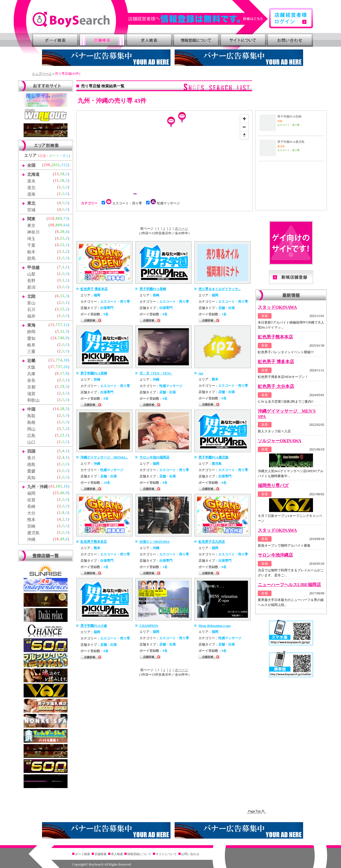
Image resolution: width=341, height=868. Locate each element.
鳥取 (31, 416)
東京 (31, 226)
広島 (31, 436)
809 (59, 225)
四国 (31, 451)
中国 (31, 409)
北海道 (33, 174)
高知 (31, 478)
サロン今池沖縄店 (275, 555)
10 (57, 539)
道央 (31, 181)
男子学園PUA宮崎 (94, 373)
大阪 (31, 367)
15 (62, 296)
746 (61, 338)
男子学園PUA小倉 (94, 626)
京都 (31, 387)
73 (66, 219)
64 (66, 225)
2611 (56, 165)
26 (66, 367)
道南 (31, 194)
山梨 (31, 274)
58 (62, 174)
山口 (31, 442)
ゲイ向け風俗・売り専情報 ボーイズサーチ (71, 20)
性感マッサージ (165, 203)
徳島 (31, 464)
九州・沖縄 (37, 487)
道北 (31, 188)
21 (62, 435)
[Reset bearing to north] (244, 135)
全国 (31, 165)
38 (66, 360)
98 (52, 225)
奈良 (31, 380)
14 (57, 409)
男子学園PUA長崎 (153, 289)
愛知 (31, 338)
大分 (31, 513)
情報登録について (196, 40)
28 (62, 409)
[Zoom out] (244, 127)
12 (62, 245)
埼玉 (31, 239)
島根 (31, 422)
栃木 (31, 252)
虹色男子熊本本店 (94, 542)
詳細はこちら (198, 19)
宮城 (31, 210)
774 (59, 360)
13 (57, 174)
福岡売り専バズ (273, 486)
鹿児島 (33, 533)
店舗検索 (102, 40)
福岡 (31, 493)
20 (62, 232)
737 (59, 367)
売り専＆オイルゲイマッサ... (220, 289)
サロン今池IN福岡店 (154, 457)
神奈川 (33, 232)
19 (62, 387)
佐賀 (31, 500)
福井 (31, 316)
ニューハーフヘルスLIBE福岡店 (289, 585)
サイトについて (243, 40)
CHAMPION (149, 626)
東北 (31, 203)
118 (51, 219)
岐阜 (31, 345)
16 (66, 486)
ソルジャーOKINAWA (279, 441)
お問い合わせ (290, 40)
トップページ (42, 74)
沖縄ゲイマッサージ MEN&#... (104, 457)
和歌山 (33, 400)
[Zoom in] (244, 119)
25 (62, 238)
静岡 (31, 332)
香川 (31, 458)
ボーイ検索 (55, 40)
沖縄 (31, 539)
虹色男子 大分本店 (276, 386)
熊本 (31, 520)
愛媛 (31, 471)
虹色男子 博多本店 (94, 289)
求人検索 (149, 40)
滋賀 (31, 394)
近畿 (31, 361)
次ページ (181, 229)
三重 (31, 352)
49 (62, 539)
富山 (31, 303)
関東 (31, 219)
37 (52, 367)
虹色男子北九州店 (212, 542)
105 (59, 486)
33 (52, 325)
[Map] (164, 153)
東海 (31, 325)
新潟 (31, 287)
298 (47, 165)
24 (54, 338)
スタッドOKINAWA (277, 307)
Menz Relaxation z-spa (215, 626)
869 (59, 219)
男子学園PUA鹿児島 (213, 457)
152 (65, 165)
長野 (31, 281)
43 (52, 486)
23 (57, 493)
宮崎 (31, 526)
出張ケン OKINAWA (155, 542)
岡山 (31, 429)
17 (62, 373)
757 (59, 325)
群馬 (31, 258)
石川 (31, 310)
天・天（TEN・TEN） (156, 373)
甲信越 (33, 268)
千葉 (31, 245)
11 (57, 181)
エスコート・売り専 (123, 203)
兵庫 (31, 374)
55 (52, 360)
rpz (201, 373)
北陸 (31, 296)
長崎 (31, 507)
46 (62, 493)
